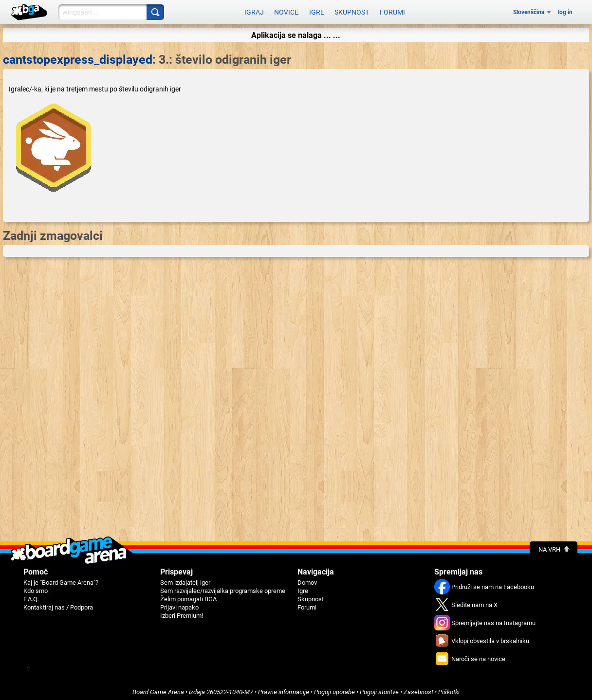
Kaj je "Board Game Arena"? (61, 579)
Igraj (254, 11)
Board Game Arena (158, 689)
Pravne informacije (284, 689)
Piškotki (449, 689)
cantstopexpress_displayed (78, 56)
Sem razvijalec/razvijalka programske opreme (223, 587)
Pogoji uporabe (334, 689)
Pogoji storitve (379, 689)
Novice (286, 11)
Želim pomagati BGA (188, 596)
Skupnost (352, 11)
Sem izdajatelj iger (185, 579)
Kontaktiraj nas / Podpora (58, 604)
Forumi (392, 11)
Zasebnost (418, 689)
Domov (307, 579)
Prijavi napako (179, 604)
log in (565, 11)
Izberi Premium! (182, 612)
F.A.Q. (31, 596)
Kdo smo (36, 587)
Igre (317, 11)
